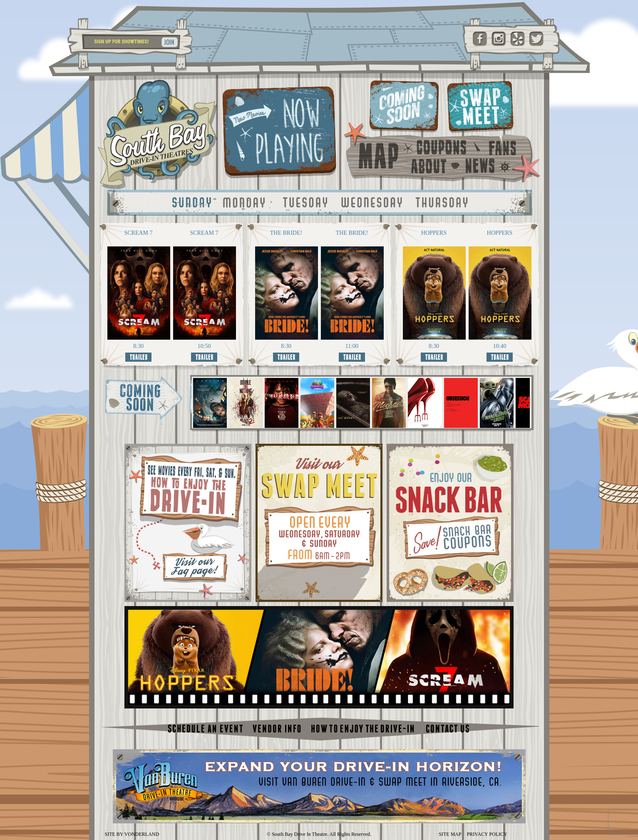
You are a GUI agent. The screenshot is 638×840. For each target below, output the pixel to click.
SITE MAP (450, 834)
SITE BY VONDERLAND (132, 834)
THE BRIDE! (286, 233)
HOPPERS (434, 233)
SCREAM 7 (138, 233)
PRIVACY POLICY (487, 834)
